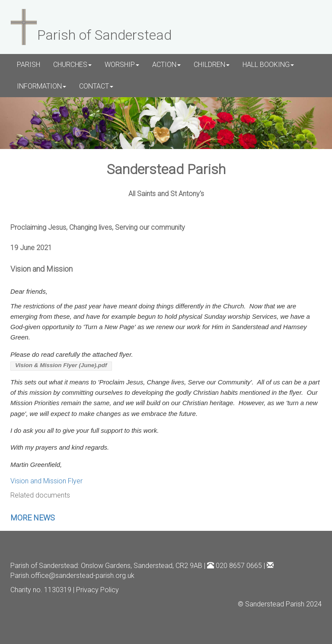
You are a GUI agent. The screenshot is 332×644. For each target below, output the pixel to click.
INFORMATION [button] (41, 86)
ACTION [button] (166, 65)
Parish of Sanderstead (44, 566)
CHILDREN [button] (212, 65)
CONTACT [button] (96, 86)
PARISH (29, 65)
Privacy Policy (97, 590)
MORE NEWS (33, 518)
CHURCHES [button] (72, 65)
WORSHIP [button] (122, 65)
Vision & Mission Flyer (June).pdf (61, 365)
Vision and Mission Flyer (46, 481)
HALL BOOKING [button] (268, 65)
